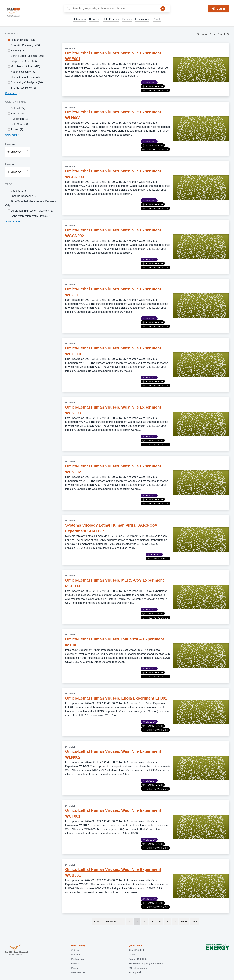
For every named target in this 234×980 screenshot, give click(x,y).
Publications (142, 19)
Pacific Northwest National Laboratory (16, 949)
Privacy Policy (136, 972)
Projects (127, 19)
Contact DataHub (138, 959)
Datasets (94, 19)
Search (163, 9)
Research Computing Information (146, 963)
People (157, 19)
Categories (79, 19)
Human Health (153, 87)
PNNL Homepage (138, 968)
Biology (149, 82)
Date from (11, 144)
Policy (132, 955)
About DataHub (137, 950)
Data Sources (111, 19)
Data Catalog (78, 946)
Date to (10, 164)
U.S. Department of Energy (218, 949)
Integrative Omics (155, 91)
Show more (11, 93)
